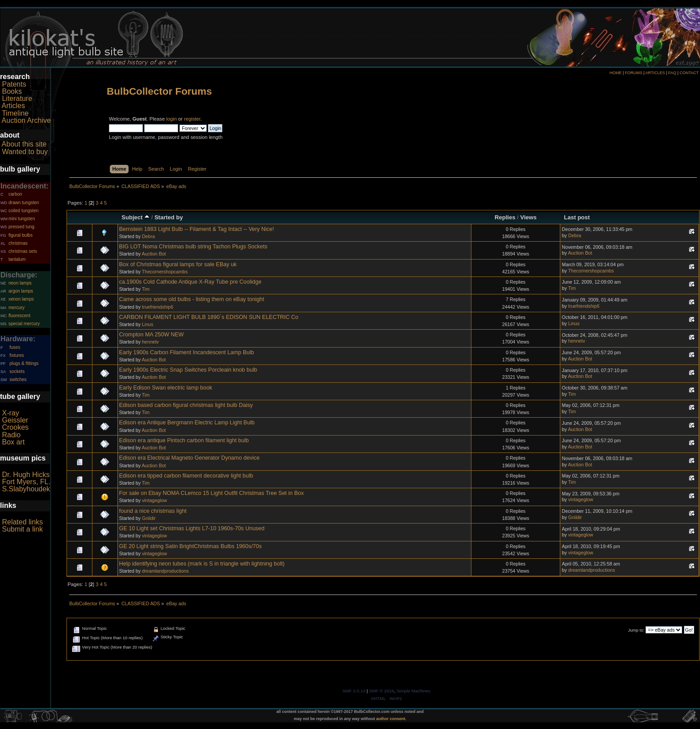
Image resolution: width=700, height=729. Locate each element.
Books (12, 91)
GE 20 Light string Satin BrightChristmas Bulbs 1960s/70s (191, 546)
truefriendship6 (158, 307)
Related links (22, 522)
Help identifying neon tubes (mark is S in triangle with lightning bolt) (202, 564)
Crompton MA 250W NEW (152, 335)
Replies (505, 217)
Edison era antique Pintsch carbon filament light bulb (184, 440)
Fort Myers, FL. (26, 482)
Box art (13, 442)
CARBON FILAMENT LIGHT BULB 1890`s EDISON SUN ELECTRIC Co (209, 317)
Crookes (15, 427)
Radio (11, 435)
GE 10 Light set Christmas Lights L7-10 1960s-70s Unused (192, 528)
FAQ (672, 73)
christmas (18, 243)
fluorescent (19, 316)
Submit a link (22, 529)
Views (528, 217)
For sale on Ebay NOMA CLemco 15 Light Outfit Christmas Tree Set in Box (212, 493)
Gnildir (149, 518)
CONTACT (689, 73)
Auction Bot (154, 254)
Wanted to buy (25, 152)
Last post (577, 217)
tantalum (17, 259)
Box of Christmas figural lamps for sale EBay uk (178, 264)
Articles (13, 106)
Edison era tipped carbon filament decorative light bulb (186, 476)
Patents (14, 84)
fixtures (17, 355)
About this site (24, 144)
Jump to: (636, 630)
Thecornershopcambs (165, 272)
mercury (17, 308)
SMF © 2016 (382, 691)
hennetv (150, 342)
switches (18, 379)
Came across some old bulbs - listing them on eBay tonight (192, 299)
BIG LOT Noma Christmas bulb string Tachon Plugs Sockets (193, 247)
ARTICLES (655, 73)
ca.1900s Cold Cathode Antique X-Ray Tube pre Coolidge (190, 282)
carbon (15, 194)
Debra (148, 236)
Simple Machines (413, 691)
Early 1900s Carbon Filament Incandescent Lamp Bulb (187, 352)
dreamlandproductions (165, 571)
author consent (391, 719)
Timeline (15, 113)
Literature (17, 98)
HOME (615, 73)
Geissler (15, 420)
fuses (15, 347)
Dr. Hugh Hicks (26, 475)
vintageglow (154, 500)
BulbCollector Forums (159, 91)
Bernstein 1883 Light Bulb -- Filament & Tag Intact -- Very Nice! (197, 229)
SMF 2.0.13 (354, 691)
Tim (146, 289)
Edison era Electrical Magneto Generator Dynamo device (190, 458)
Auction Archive (26, 120)
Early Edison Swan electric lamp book (166, 388)
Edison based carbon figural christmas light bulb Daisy (186, 405)
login (171, 119)
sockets (17, 371)
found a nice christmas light (153, 511)
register (192, 119)
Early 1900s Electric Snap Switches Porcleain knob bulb (188, 370)
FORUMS (634, 73)
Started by (169, 217)
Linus (148, 324)
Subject (135, 217)
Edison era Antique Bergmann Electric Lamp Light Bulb (187, 423)
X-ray (10, 413)
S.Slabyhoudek (26, 489)
